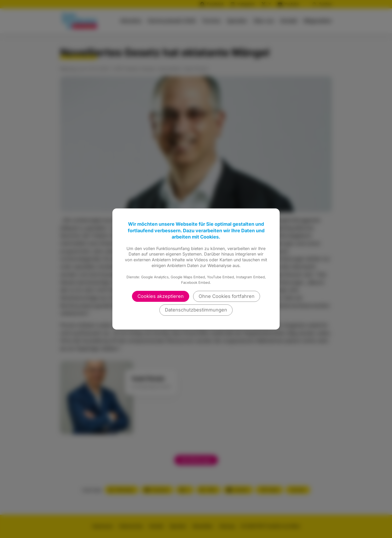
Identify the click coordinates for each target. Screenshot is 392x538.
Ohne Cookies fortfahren (227, 296)
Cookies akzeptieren (161, 296)
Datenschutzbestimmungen (196, 310)
